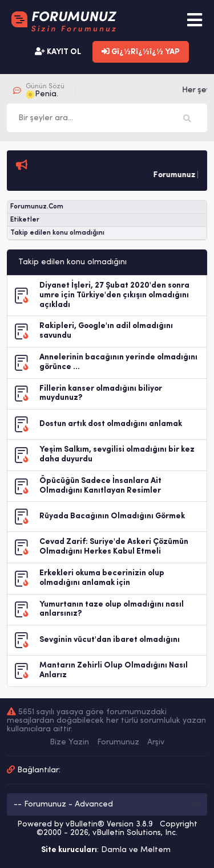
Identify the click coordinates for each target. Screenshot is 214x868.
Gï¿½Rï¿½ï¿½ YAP (141, 52)
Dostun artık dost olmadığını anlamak (111, 424)
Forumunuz (118, 742)
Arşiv (156, 742)
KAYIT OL (58, 52)
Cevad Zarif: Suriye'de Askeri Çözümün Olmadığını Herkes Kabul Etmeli (114, 547)
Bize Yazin (69, 742)
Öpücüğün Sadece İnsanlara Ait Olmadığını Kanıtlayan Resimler (100, 486)
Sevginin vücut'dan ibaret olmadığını (110, 640)
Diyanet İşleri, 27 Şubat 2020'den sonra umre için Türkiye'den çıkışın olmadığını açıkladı (114, 295)
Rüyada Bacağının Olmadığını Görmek (112, 516)
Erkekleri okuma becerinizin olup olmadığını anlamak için (102, 578)
